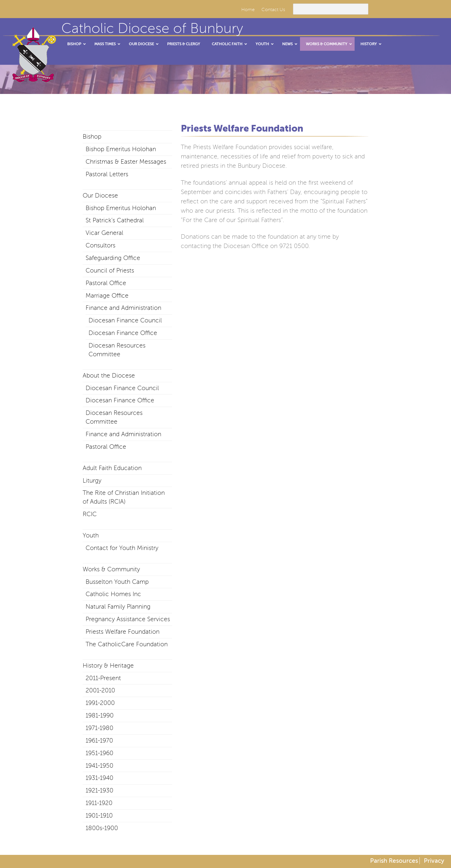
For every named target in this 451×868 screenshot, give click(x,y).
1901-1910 (99, 815)
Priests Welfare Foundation (123, 632)
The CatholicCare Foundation (127, 644)
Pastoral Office (106, 283)
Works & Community (111, 569)
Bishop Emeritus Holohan (121, 149)
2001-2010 (100, 690)
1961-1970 (99, 740)
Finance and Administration (123, 308)
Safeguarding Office (113, 258)
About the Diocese (109, 376)
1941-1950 (99, 766)
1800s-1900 (102, 828)
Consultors (100, 245)
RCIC (90, 514)
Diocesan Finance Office (123, 333)
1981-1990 (100, 715)
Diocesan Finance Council (125, 320)
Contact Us (273, 10)
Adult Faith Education (112, 468)
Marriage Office (107, 296)
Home (248, 10)
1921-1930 (99, 790)
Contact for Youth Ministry (122, 548)
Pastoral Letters (107, 174)
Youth (91, 535)
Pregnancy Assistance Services (128, 619)
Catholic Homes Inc (113, 594)
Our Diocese (100, 195)
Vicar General (104, 233)
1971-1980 (99, 728)
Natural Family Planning (118, 607)
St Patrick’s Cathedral (115, 220)
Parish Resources (394, 861)
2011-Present (103, 678)
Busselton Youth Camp (117, 582)
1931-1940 (99, 778)
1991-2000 (100, 703)
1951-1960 (99, 753)
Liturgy (92, 481)
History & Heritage (108, 666)
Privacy (434, 861)
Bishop (92, 137)
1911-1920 (99, 803)
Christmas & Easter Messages (126, 162)
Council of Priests (110, 270)
